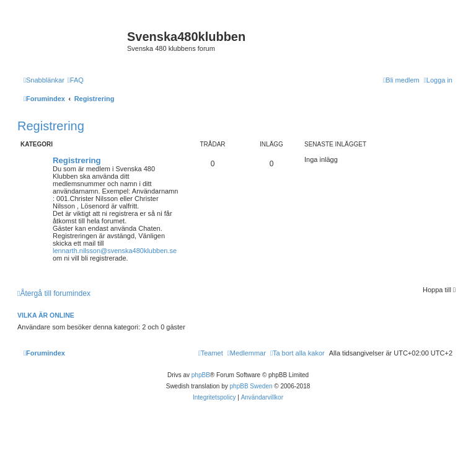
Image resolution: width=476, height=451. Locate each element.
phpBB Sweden (251, 386)
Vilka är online (46, 315)
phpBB (201, 375)
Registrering (51, 126)
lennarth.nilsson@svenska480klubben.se (115, 251)
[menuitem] (76, 80)
